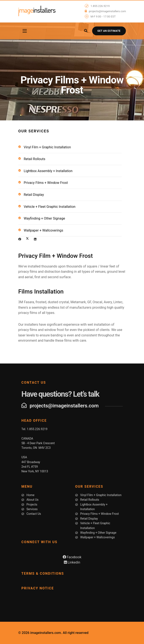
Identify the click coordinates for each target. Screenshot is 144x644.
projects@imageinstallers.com (108, 11)
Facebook (72, 557)
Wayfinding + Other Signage (44, 218)
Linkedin (72, 562)
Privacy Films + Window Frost (46, 183)
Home (31, 495)
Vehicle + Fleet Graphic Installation (50, 207)
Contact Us (34, 514)
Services (32, 509)
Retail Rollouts (35, 159)
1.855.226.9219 (100, 6)
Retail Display (34, 195)
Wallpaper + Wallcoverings (44, 230)
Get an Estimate (109, 31)
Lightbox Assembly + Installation (48, 171)
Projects (32, 504)
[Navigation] (25, 31)
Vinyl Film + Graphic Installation (47, 147)
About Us (33, 500)
